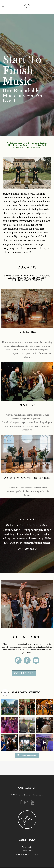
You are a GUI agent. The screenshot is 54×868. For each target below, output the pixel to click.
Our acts (27, 267)
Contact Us (24, 673)
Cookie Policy (27, 851)
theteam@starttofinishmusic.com (30, 795)
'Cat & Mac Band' (29, 525)
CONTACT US (27, 788)
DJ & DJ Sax (27, 405)
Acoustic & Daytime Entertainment (27, 478)
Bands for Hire (27, 332)
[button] (5, 606)
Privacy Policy (27, 847)
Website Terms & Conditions (27, 854)
